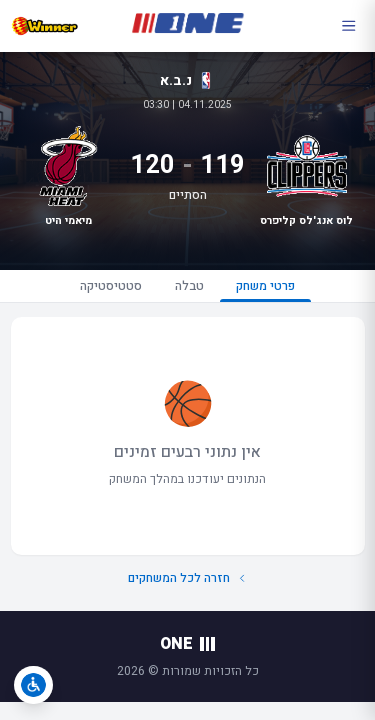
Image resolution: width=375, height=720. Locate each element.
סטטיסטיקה (111, 286)
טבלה (189, 286)
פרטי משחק (265, 289)
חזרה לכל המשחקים (188, 578)
